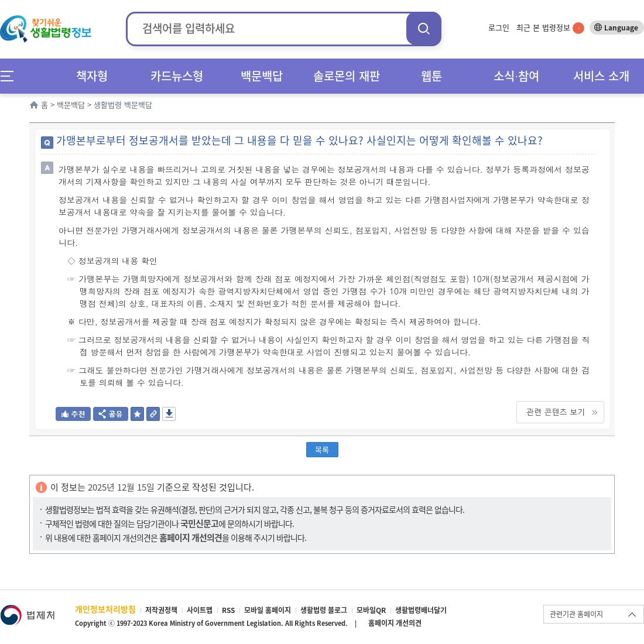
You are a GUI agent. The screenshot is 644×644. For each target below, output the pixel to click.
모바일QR (371, 610)
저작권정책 (161, 610)
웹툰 (431, 76)
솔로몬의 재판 (347, 76)
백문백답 (262, 76)
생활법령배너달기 (421, 610)
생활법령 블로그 (324, 610)
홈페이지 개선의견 (395, 623)
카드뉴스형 (177, 76)
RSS (228, 610)
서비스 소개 (601, 76)
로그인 (499, 27)
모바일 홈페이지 (268, 610)
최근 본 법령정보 (550, 27)
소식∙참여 (516, 76)
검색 (424, 28)
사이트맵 (200, 610)
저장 (169, 414)
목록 (322, 449)
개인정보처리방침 (105, 609)
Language (621, 28)
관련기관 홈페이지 (576, 614)
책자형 (92, 76)
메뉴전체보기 (11, 76)
